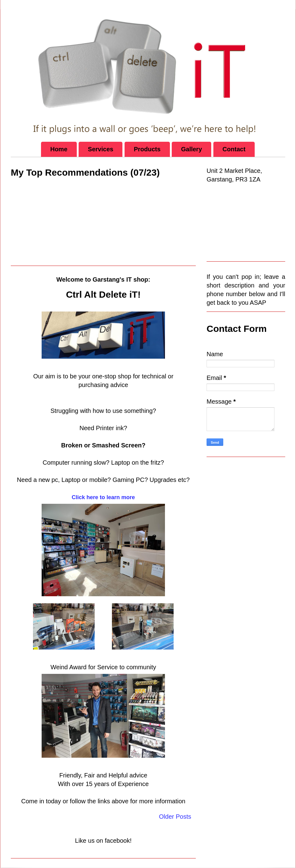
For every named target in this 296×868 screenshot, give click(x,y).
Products (147, 149)
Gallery (191, 149)
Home (59, 149)
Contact (234, 149)
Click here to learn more (103, 497)
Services (101, 149)
